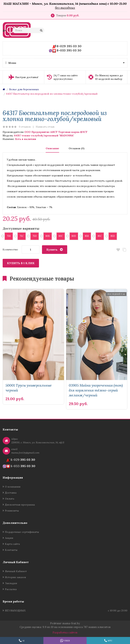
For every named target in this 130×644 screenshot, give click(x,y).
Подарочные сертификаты (22, 532)
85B (86, 236)
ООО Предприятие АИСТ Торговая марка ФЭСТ (56, 132)
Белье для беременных (24, 89)
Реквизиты (12, 511)
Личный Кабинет (16, 571)
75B (8, 236)
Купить (52, 249)
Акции (9, 538)
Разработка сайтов (65, 632)
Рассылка (11, 589)
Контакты (11, 550)
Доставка (11, 493)
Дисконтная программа (20, 505)
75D (33, 236)
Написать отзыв (45, 127)
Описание (52, 148)
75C (20, 236)
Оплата (10, 499)
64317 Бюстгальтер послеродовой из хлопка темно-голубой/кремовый (52, 94)
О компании (13, 487)
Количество (10, 249)
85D (112, 236)
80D (73, 236)
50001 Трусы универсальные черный (29, 388)
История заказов (15, 577)
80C (60, 236)
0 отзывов (25, 127)
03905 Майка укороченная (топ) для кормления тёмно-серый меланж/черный (96, 390)
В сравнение (124, 250)
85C (99, 236)
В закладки (118, 250)
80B (46, 236)
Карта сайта (12, 544)
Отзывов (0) (77, 148)
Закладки (11, 583)
